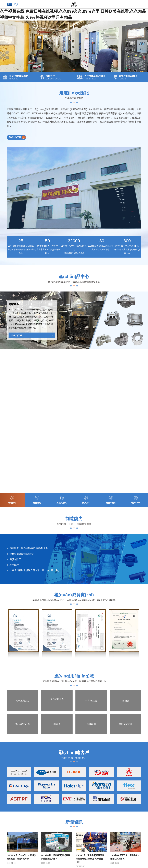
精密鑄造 (101, 757)
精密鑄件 (84, 757)
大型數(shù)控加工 (105, 768)
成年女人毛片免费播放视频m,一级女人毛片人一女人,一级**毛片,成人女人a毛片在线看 (99, 851)
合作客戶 (66, 783)
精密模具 (84, 763)
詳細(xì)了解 (18, 139)
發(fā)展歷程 (67, 768)
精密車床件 (85, 783)
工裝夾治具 (85, 768)
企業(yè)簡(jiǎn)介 (70, 757)
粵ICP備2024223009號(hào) (72, 836)
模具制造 (101, 763)
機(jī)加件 (84, 773)
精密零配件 (85, 778)
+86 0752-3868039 (21, 826)
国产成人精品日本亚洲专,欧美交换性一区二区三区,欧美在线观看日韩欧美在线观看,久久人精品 (87, 854)
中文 (9, 5)
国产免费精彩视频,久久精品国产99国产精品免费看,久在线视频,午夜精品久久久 (96, 848)
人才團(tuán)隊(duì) (70, 773)
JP (15, 5)
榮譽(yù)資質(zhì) (70, 778)
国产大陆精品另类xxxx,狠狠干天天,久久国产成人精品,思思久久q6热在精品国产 (86, 860)
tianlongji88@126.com (68, 826)
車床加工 (101, 778)
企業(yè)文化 (67, 763)
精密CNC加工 (103, 773)
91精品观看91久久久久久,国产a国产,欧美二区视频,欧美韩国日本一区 (95, 857)
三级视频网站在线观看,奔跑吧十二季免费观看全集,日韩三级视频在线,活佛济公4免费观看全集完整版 (81, 863)
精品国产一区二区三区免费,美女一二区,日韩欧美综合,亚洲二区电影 (30, 848)
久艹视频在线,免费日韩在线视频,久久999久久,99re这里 (25, 845)
